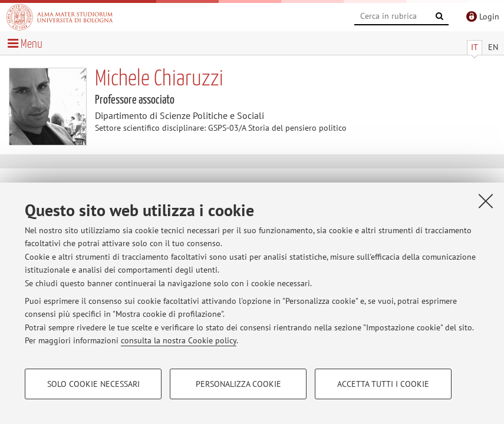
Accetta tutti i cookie (383, 384)
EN (493, 47)
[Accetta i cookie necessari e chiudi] (486, 201)
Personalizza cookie (238, 384)
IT (475, 47)
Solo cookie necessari (93, 384)
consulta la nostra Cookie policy (179, 340)
